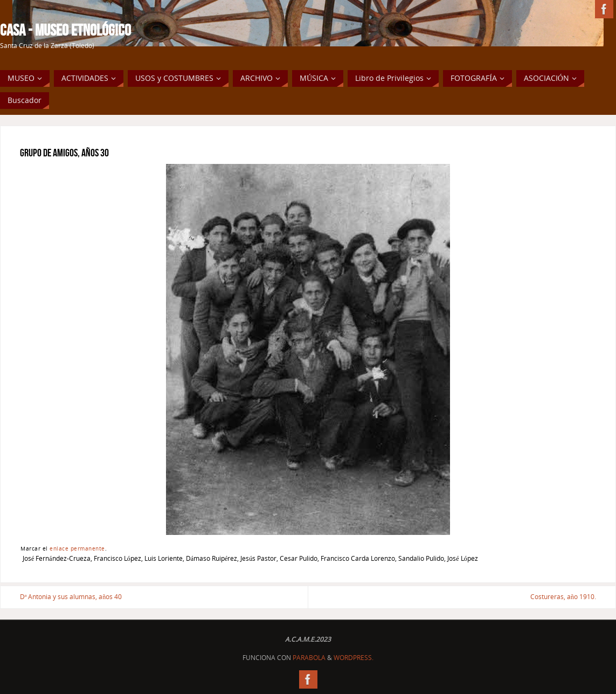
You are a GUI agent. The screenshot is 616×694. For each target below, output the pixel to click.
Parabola (309, 658)
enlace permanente (77, 548)
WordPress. (354, 658)
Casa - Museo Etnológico (65, 30)
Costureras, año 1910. (563, 597)
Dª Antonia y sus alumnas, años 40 (71, 597)
